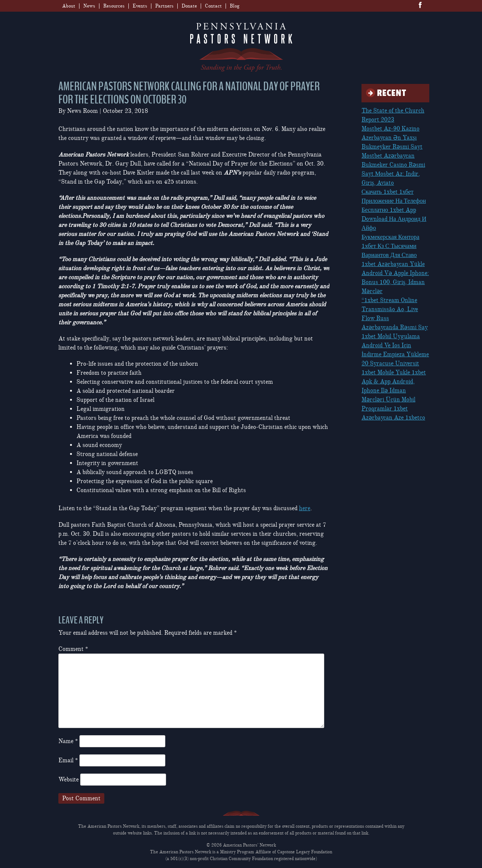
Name (68, 741)
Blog (235, 6)
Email (68, 760)
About (69, 6)
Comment (73, 649)
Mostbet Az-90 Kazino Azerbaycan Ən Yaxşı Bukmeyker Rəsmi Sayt (392, 138)
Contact (213, 6)
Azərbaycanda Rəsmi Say (395, 327)
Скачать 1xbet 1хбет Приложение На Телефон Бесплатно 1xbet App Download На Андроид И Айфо (394, 210)
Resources (114, 6)
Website (69, 780)
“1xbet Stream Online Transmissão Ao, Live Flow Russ (390, 309)
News (89, 6)
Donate (189, 6)
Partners (164, 6)
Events (140, 6)
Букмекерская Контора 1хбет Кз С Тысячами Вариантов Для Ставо (390, 246)
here (305, 508)
